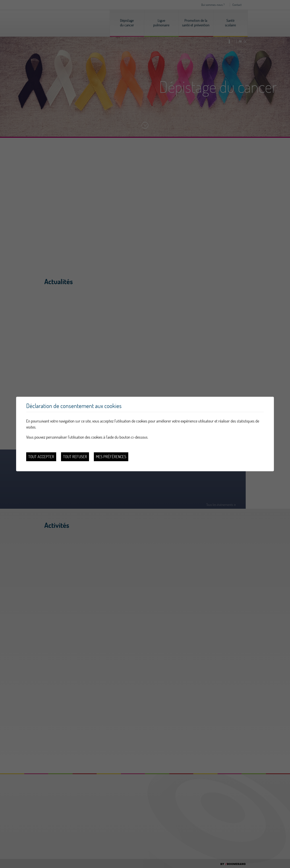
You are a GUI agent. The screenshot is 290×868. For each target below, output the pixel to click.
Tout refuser (75, 457)
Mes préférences (111, 457)
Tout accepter (41, 457)
